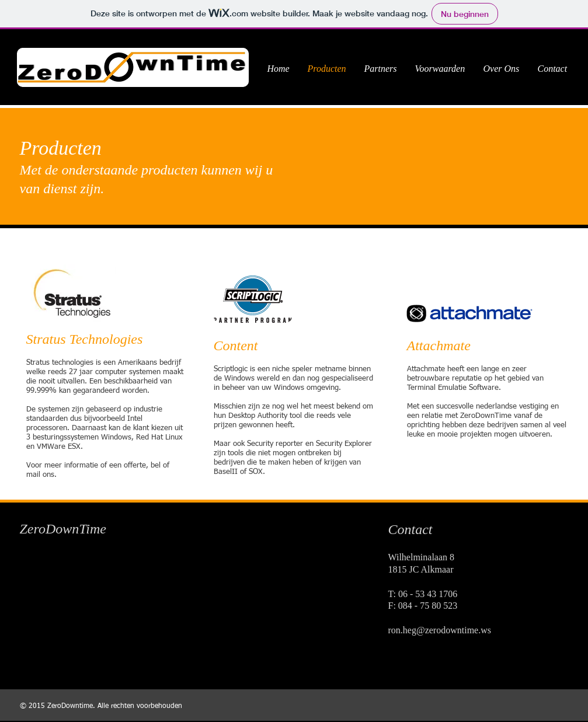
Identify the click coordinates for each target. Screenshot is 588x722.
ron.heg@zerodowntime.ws (440, 630)
